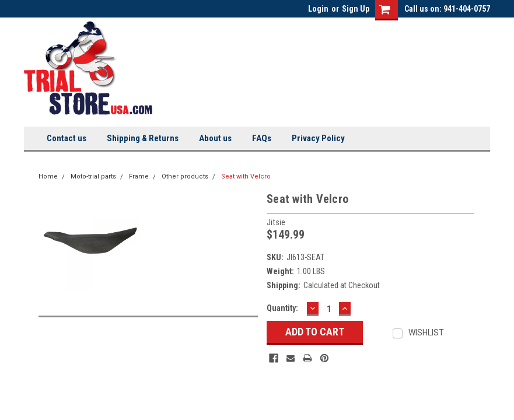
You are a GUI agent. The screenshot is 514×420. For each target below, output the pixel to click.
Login (318, 9)
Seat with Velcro (246, 176)
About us (215, 138)
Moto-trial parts (93, 176)
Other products (185, 176)
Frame (139, 176)
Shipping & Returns (143, 138)
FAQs (262, 138)
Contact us (67, 138)
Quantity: (282, 308)
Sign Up (356, 9)
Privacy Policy (318, 138)
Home (48, 176)
